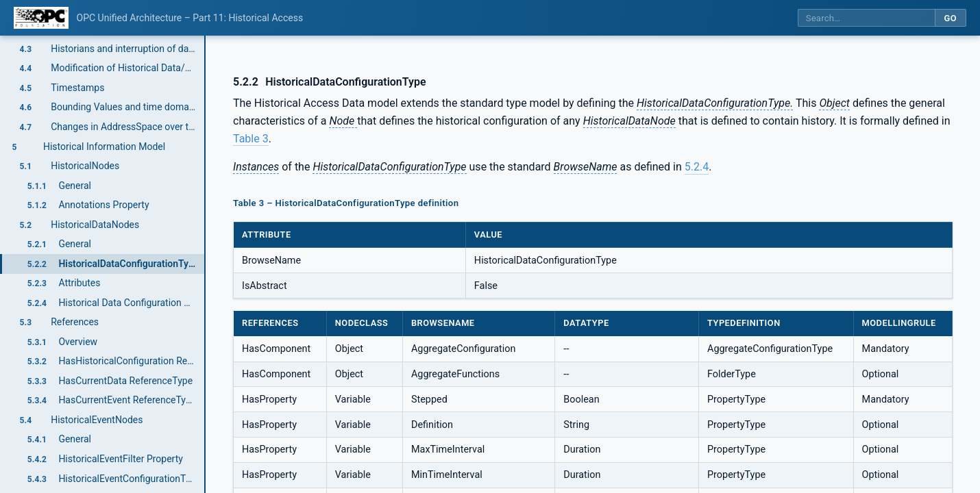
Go (950, 18)
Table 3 (251, 139)
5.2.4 (697, 167)
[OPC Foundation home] (41, 18)
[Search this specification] (866, 18)
